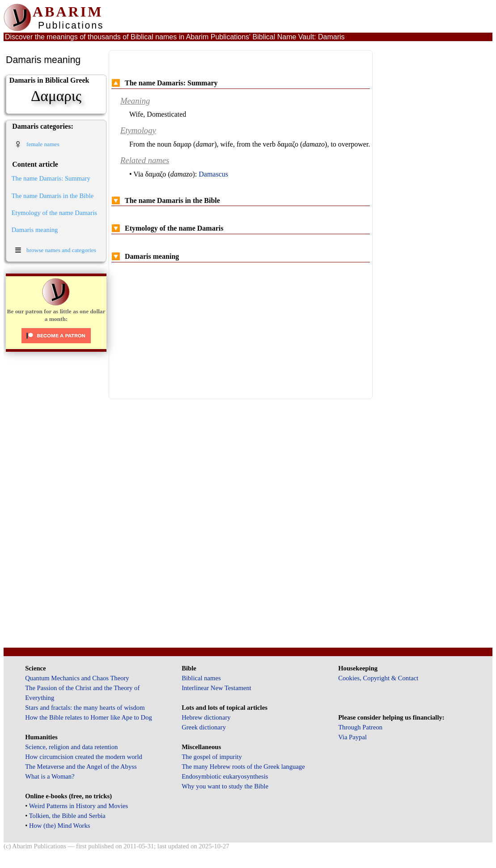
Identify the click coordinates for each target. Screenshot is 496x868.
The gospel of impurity (212, 757)
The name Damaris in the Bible (53, 196)
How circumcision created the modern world (84, 757)
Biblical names (201, 678)
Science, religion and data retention (71, 747)
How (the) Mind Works (60, 826)
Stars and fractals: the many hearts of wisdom (85, 708)
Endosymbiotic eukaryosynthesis (225, 776)
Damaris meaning (35, 230)
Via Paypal (352, 737)
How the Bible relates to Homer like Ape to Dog (89, 717)
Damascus (213, 174)
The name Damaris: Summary (51, 178)
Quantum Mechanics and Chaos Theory (77, 678)
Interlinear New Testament (216, 688)
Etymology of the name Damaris (54, 213)
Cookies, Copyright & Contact (378, 678)
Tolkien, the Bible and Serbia (67, 816)
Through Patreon (360, 727)
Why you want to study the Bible (225, 786)
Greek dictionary (204, 727)
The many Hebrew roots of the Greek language (243, 767)
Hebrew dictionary (206, 717)
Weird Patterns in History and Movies (78, 806)
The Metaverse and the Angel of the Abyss (81, 767)
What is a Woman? (50, 776)
